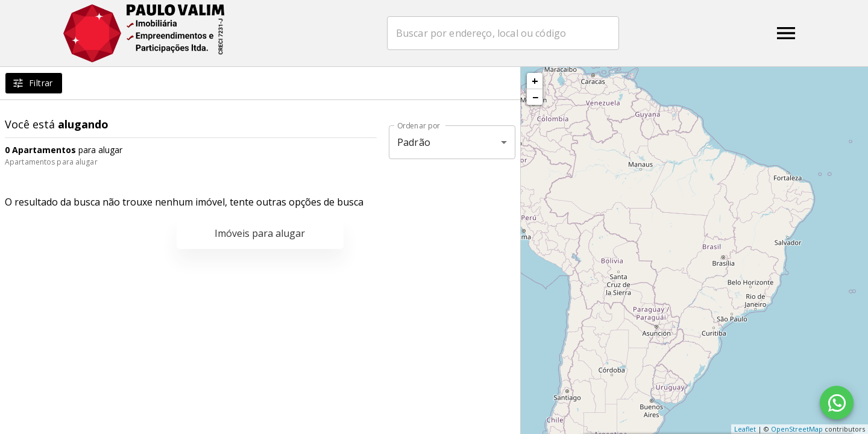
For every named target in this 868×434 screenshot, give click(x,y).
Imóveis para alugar (260, 233)
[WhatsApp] (837, 403)
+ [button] (535, 81)
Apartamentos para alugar (51, 162)
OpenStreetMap (797, 429)
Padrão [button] (414, 142)
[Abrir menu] (786, 33)
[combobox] (503, 33)
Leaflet (745, 429)
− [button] (535, 97)
